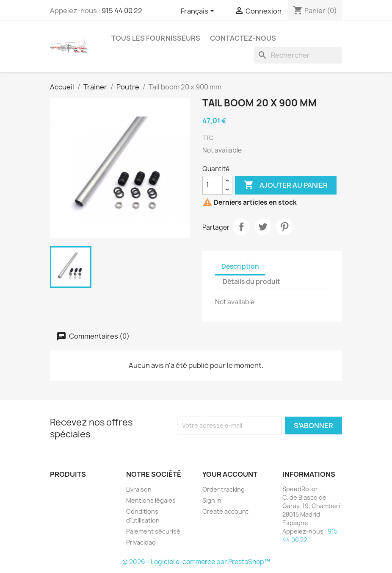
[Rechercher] (298, 55)
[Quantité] (213, 185)
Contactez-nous (243, 38)
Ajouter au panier (286, 185)
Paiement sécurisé (153, 531)
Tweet (263, 227)
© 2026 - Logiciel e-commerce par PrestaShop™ (196, 562)
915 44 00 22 (122, 11)
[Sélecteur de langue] (199, 11)
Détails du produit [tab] (251, 282)
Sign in (212, 500)
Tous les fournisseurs (156, 38)
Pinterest (284, 227)
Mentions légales (151, 500)
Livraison (139, 489)
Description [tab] (240, 266)
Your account (230, 474)
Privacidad (141, 542)
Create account (225, 511)
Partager (241, 227)
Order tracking (224, 489)
